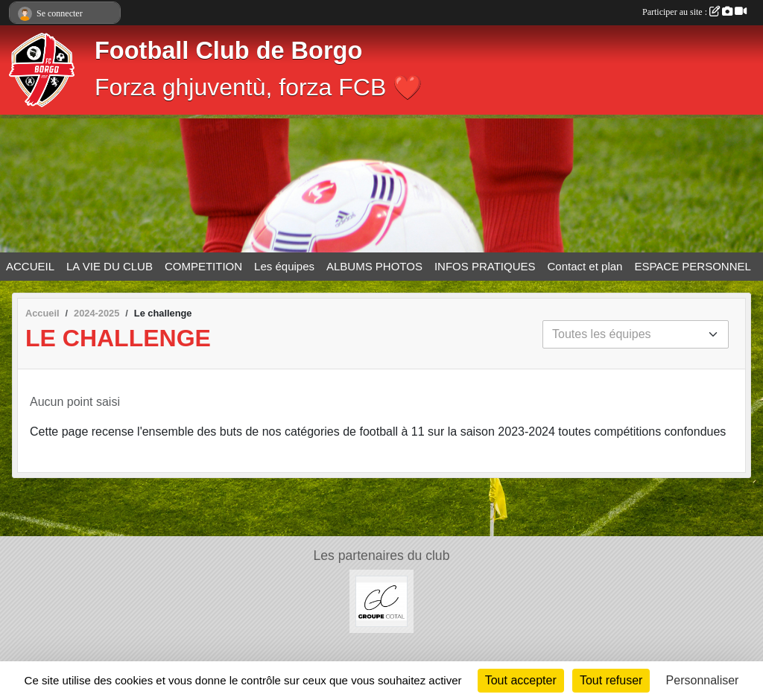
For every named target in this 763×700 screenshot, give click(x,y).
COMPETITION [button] (203, 266)
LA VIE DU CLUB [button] (110, 266)
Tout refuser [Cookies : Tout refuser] (611, 680)
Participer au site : (694, 12)
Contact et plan (585, 266)
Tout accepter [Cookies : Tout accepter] (521, 680)
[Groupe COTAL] (381, 601)
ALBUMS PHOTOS (374, 266)
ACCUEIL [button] (30, 266)
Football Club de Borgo (228, 51)
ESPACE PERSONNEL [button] (692, 266)
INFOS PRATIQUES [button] (485, 266)
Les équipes (284, 266)
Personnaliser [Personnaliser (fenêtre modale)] (703, 680)
